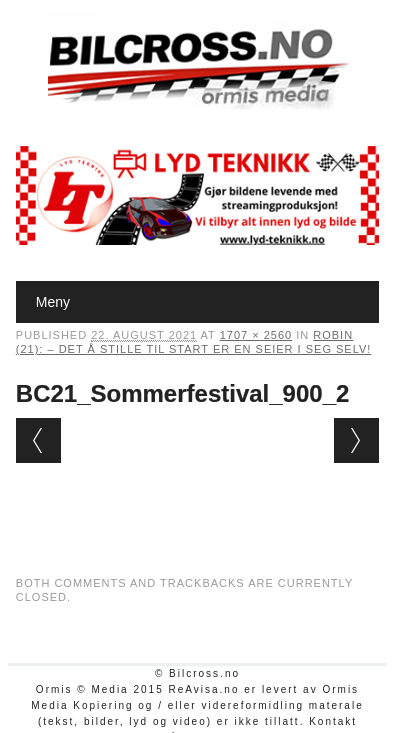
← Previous (38, 440)
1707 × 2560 (256, 335)
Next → (356, 440)
